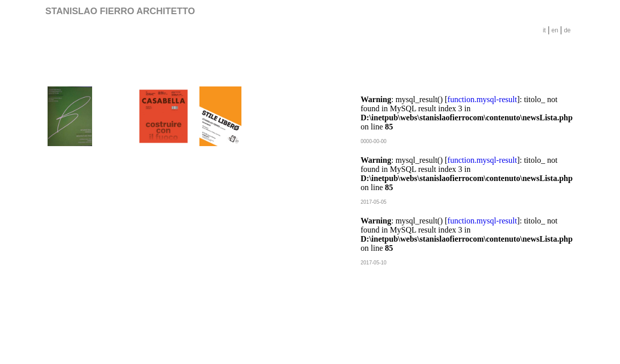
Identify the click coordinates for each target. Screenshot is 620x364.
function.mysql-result (482, 99)
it (544, 30)
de (567, 30)
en (555, 30)
